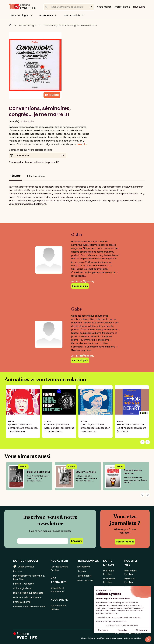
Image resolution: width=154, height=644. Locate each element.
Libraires (81, 571)
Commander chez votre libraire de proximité (34, 162)
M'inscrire (77, 541)
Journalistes (83, 567)
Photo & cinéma (22, 602)
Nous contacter (85, 580)
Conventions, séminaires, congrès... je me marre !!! (70, 25)
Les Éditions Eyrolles (109, 580)
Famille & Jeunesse (23, 584)
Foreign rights (84, 576)
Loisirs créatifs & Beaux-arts (28, 593)
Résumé (15, 176)
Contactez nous (125, 542)
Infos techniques (36, 176)
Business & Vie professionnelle (29, 606)
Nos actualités (72, 15)
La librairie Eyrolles (130, 580)
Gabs (24, 121)
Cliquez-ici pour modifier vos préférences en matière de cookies (111, 638)
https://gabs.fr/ (83, 281)
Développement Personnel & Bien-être (29, 577)
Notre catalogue (19, 15)
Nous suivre (139, 7)
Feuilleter (52, 95)
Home (10, 25)
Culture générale (22, 588)
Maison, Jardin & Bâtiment (27, 597)
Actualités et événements (57, 590)
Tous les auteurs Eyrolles (59, 568)
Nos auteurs (46, 15)
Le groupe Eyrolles (109, 572)
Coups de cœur (24, 567)
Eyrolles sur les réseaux (58, 607)
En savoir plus (80, 286)
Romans (18, 571)
